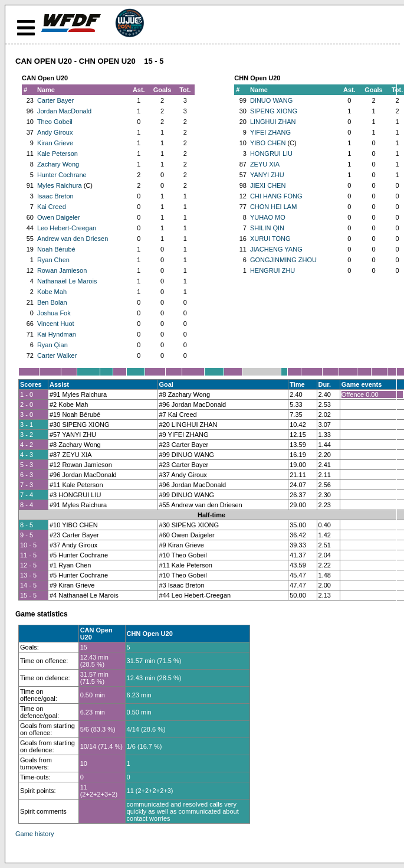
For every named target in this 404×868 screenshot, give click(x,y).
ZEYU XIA (265, 164)
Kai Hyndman (57, 334)
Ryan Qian (52, 345)
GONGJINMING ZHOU (283, 260)
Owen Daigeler (59, 217)
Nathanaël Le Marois (67, 281)
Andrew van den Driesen (73, 239)
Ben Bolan (52, 302)
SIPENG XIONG (274, 111)
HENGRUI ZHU (272, 270)
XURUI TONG (270, 239)
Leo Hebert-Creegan (67, 228)
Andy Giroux (55, 132)
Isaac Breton (55, 196)
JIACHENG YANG (276, 249)
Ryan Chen (53, 260)
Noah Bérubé (56, 249)
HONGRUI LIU (271, 154)
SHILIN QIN (267, 228)
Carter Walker (57, 355)
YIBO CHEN (268, 143)
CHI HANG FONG (276, 196)
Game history (35, 834)
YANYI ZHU (267, 175)
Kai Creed (52, 207)
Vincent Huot (56, 324)
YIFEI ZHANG (270, 132)
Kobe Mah (52, 292)
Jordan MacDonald (64, 111)
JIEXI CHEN (268, 185)
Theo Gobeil (55, 122)
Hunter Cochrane (62, 175)
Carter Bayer (55, 100)
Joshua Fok (54, 313)
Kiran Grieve (55, 143)
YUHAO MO (268, 217)
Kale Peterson (58, 154)
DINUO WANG (271, 100)
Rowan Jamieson (62, 270)
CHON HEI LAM (273, 207)
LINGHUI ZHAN (273, 122)
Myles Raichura (60, 185)
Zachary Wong (58, 164)
